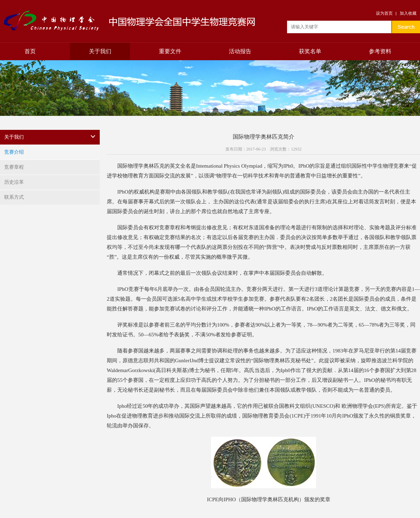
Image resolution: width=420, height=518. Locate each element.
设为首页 (384, 13)
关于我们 (100, 51)
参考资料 (380, 51)
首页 (30, 51)
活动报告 (240, 51)
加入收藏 (408, 13)
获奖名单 (310, 51)
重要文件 (170, 51)
